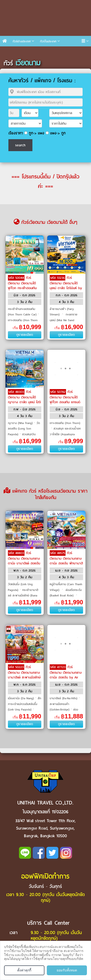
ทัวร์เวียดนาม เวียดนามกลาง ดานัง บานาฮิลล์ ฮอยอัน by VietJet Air (24, 561)
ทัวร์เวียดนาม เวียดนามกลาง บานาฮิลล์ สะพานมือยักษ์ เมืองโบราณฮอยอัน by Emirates (24, 677)
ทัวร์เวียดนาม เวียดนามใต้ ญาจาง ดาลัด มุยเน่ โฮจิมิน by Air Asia (24, 399)
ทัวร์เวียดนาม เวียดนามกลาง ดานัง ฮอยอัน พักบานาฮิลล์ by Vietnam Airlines (66, 561)
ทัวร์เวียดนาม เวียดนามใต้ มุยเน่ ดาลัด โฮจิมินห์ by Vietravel (66, 285)
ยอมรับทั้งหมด (67, 970)
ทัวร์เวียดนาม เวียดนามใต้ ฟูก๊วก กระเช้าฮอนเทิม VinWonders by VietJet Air (24, 288)
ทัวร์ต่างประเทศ (22, 41)
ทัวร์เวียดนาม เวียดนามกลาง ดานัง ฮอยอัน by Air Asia (66, 675)
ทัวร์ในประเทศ (48, 41)
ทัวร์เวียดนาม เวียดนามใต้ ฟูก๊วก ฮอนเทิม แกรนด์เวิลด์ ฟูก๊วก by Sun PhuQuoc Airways (65, 402)
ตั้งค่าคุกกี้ (24, 970)
